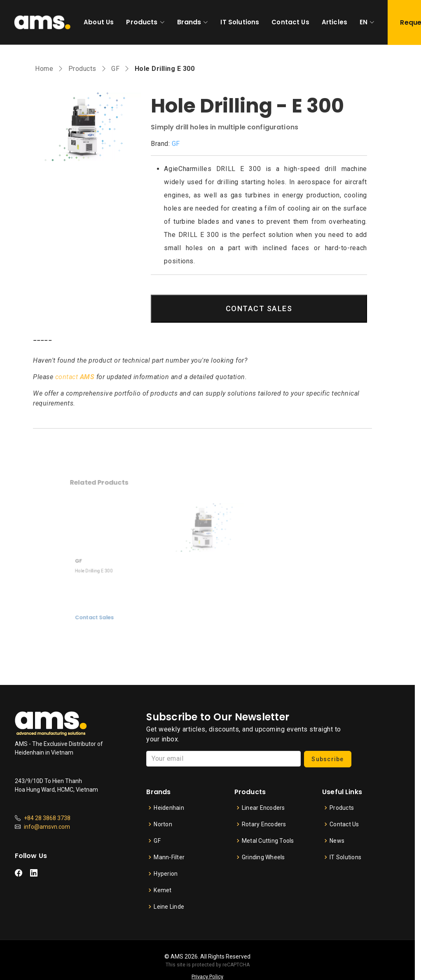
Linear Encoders (263, 808)
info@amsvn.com (47, 827)
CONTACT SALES (259, 308)
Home (44, 69)
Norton (163, 824)
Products (142, 22)
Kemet (163, 890)
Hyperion (166, 874)
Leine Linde (169, 907)
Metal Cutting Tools (268, 841)
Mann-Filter (169, 857)
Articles (334, 22)
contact (75, 377)
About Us (99, 22)
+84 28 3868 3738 (47, 818)
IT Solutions (240, 22)
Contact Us (290, 22)
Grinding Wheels (263, 857)
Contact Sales (113, 608)
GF (115, 69)
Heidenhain (169, 808)
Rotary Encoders (264, 824)
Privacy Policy (207, 976)
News (337, 841)
